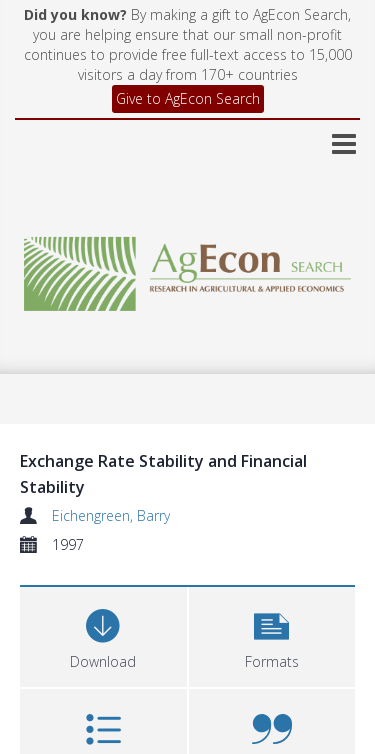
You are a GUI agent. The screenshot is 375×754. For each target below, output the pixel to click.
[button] (272, 634)
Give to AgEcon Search (188, 98)
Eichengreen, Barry (111, 515)
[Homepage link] (188, 268)
